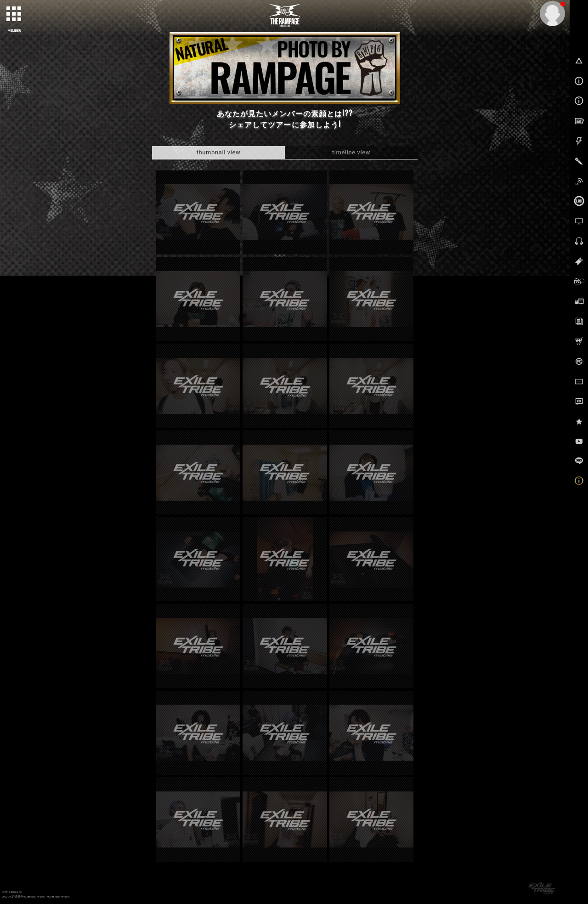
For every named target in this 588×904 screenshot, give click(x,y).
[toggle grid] (14, 14)
